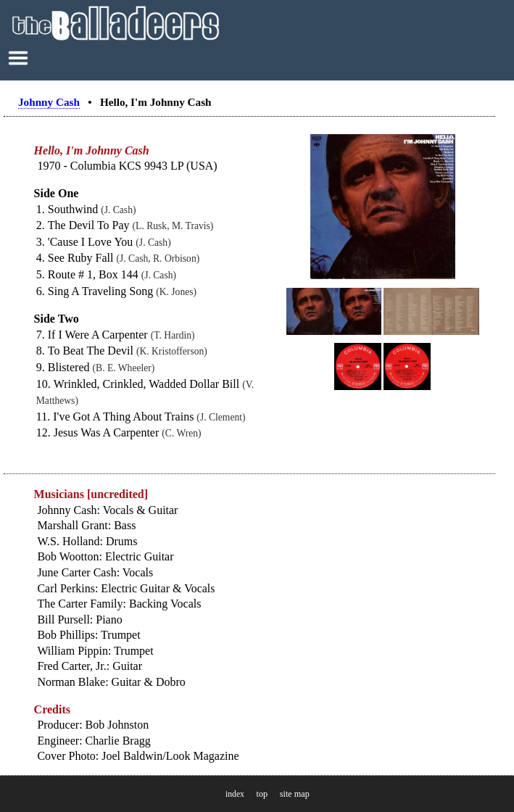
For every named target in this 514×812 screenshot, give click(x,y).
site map (295, 794)
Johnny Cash (49, 102)
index (235, 794)
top (262, 794)
